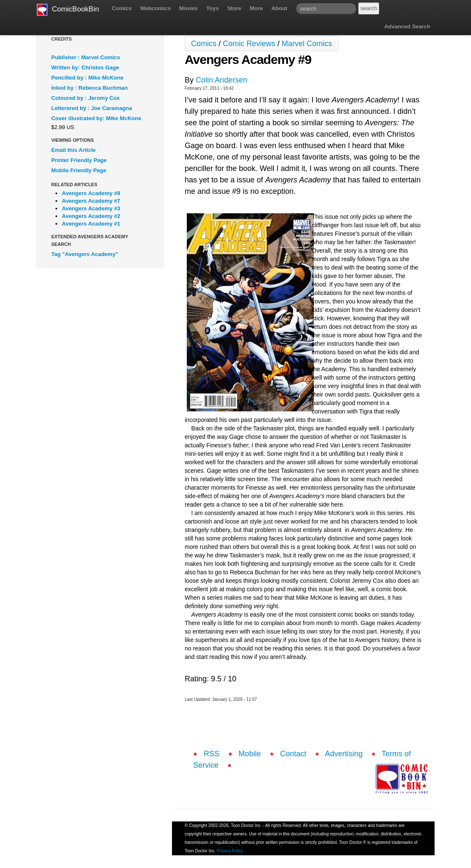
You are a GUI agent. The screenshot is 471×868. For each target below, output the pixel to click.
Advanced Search (407, 26)
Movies (188, 8)
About (280, 8)
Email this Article (73, 150)
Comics (122, 8)
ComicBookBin (68, 10)
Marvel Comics (307, 44)
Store (234, 8)
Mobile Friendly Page (79, 170)
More (256, 8)
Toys (212, 8)
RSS (212, 754)
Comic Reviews (249, 44)
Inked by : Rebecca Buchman (90, 88)
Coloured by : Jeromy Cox (86, 98)
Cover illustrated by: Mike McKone (96, 118)
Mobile (250, 754)
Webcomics (155, 8)
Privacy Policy (230, 851)
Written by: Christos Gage (85, 68)
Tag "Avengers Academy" (85, 254)
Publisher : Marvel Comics (86, 57)
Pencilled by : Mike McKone (87, 78)
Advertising (344, 754)
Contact (293, 754)
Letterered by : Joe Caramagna (92, 108)
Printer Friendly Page (79, 160)
